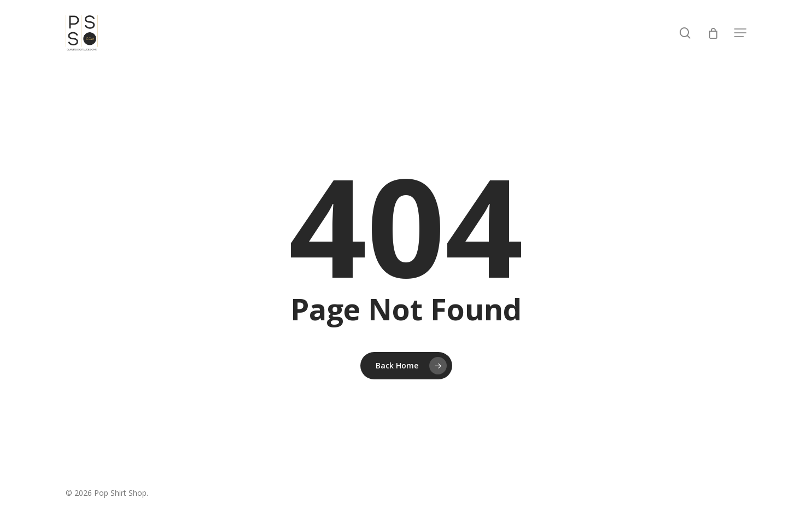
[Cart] (713, 33)
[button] (740, 33)
